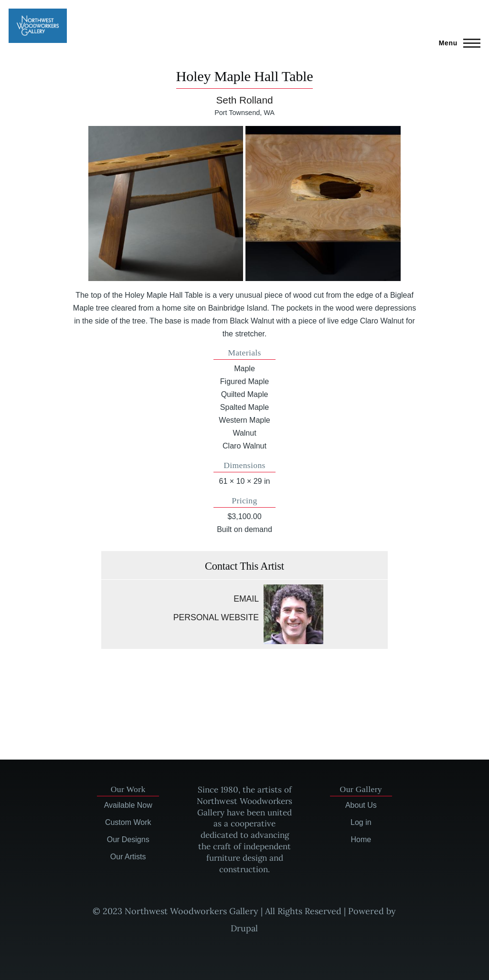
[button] (166, 203)
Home (361, 839)
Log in (361, 822)
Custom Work (128, 822)
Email (246, 599)
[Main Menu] (457, 43)
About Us (361, 805)
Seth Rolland (244, 100)
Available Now (128, 805)
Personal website (216, 617)
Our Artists (128, 857)
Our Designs (128, 839)
